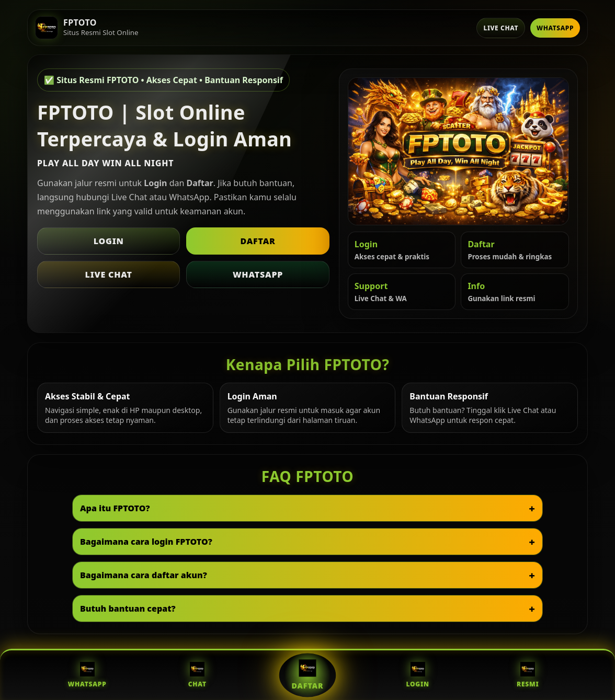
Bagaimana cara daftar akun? (144, 575)
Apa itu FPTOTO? (115, 508)
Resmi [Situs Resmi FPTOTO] (528, 675)
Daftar (258, 241)
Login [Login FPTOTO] (417, 675)
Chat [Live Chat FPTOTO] (197, 675)
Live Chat (501, 28)
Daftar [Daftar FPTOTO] (307, 675)
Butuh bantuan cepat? (128, 609)
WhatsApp (555, 28)
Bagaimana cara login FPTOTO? (146, 542)
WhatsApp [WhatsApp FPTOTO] (87, 675)
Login (109, 241)
